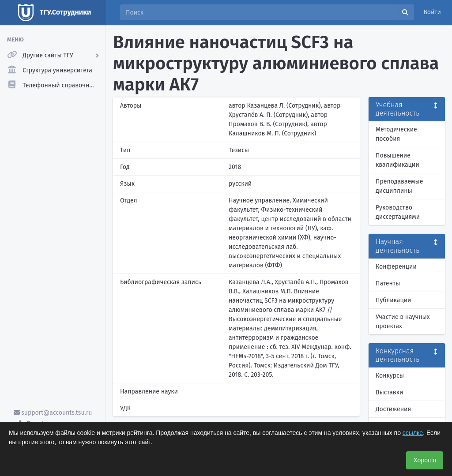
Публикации (393, 300)
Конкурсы (390, 376)
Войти (432, 12)
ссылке (413, 433)
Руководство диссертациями (398, 212)
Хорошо (425, 460)
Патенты (388, 283)
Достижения (393, 409)
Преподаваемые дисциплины (399, 186)
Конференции (396, 267)
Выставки (389, 392)
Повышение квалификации (397, 160)
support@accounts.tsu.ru (53, 413)
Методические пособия (396, 134)
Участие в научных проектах (403, 322)
